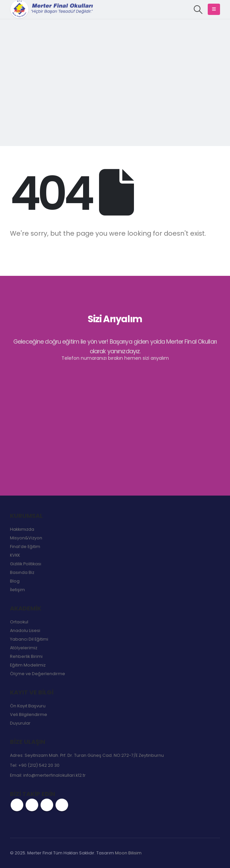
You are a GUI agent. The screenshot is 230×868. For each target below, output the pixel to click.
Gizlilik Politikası (26, 564)
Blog (15, 581)
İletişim (17, 590)
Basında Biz (22, 572)
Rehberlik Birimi (26, 656)
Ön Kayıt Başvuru (28, 706)
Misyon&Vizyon (26, 538)
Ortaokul (19, 622)
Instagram (47, 805)
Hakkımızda (22, 529)
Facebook (17, 805)
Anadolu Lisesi (25, 631)
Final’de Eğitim (25, 547)
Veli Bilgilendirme (29, 714)
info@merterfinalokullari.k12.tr (55, 775)
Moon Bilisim (128, 853)
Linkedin (62, 805)
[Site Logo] (52, 9)
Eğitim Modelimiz (28, 665)
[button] (198, 10)
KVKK (15, 555)
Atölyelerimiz (24, 648)
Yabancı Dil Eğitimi (29, 639)
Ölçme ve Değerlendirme (38, 674)
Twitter (32, 805)
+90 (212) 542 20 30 (39, 765)
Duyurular (20, 723)
